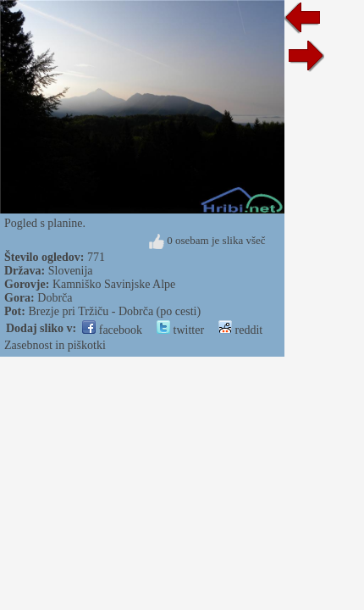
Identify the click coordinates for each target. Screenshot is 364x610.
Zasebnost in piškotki (55, 345)
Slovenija (71, 271)
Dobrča (55, 298)
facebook (112, 330)
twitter (180, 330)
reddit (240, 330)
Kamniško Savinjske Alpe (114, 284)
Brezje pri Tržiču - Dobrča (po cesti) (114, 311)
